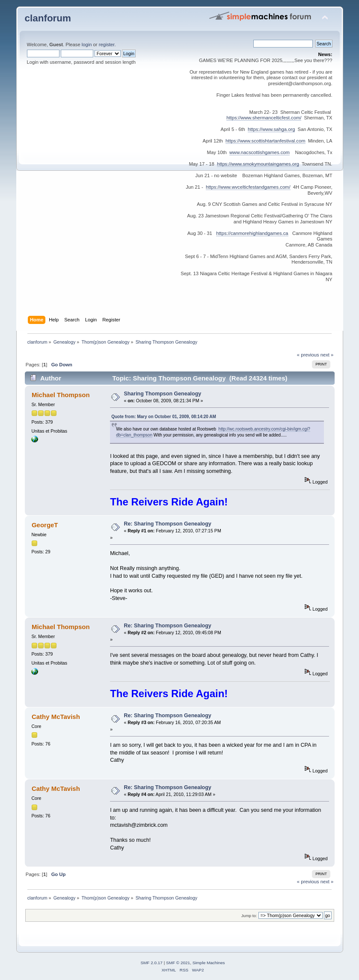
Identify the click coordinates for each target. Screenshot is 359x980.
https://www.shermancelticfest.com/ (264, 118)
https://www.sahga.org (271, 129)
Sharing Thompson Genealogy (162, 394)
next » (327, 355)
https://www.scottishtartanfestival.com (265, 141)
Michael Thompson (61, 395)
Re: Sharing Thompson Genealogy (167, 524)
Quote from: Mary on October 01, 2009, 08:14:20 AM (164, 417)
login (87, 45)
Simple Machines (209, 963)
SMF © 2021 (178, 963)
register (107, 45)
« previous (308, 355)
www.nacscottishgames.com (260, 152)
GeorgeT (45, 525)
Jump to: (249, 916)
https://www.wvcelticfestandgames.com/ (248, 187)
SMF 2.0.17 (151, 963)
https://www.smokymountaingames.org (258, 164)
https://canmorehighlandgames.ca (252, 233)
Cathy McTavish (56, 717)
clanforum (48, 18)
